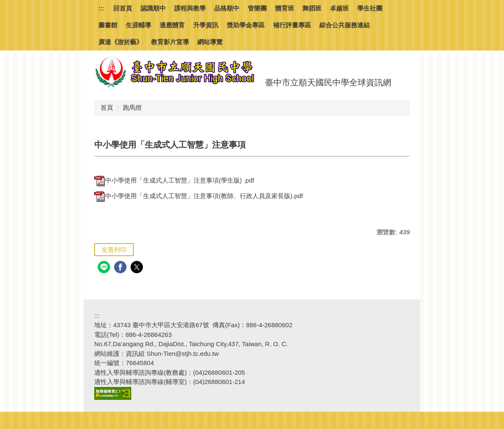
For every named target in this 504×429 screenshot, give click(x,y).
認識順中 (153, 8)
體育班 (285, 8)
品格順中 (227, 8)
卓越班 (339, 8)
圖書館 (108, 25)
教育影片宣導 (170, 42)
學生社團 (370, 8)
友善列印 (114, 250)
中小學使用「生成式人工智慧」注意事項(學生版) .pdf (174, 180)
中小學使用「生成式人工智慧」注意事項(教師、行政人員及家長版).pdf (199, 196)
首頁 (107, 107)
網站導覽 (210, 42)
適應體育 (172, 25)
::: (102, 8)
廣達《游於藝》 (121, 42)
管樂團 (257, 8)
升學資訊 (206, 25)
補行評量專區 (292, 25)
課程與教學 (190, 8)
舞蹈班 (312, 8)
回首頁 (123, 8)
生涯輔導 (138, 25)
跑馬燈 (132, 107)
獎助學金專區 (246, 25)
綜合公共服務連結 (345, 25)
